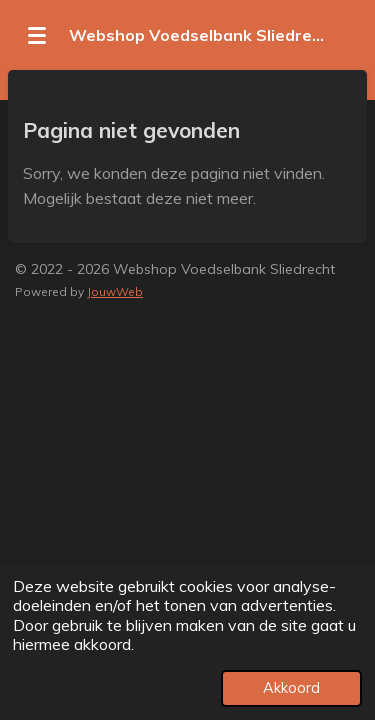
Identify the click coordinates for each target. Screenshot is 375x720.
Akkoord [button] (291, 688)
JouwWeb (115, 291)
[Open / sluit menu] (37, 35)
